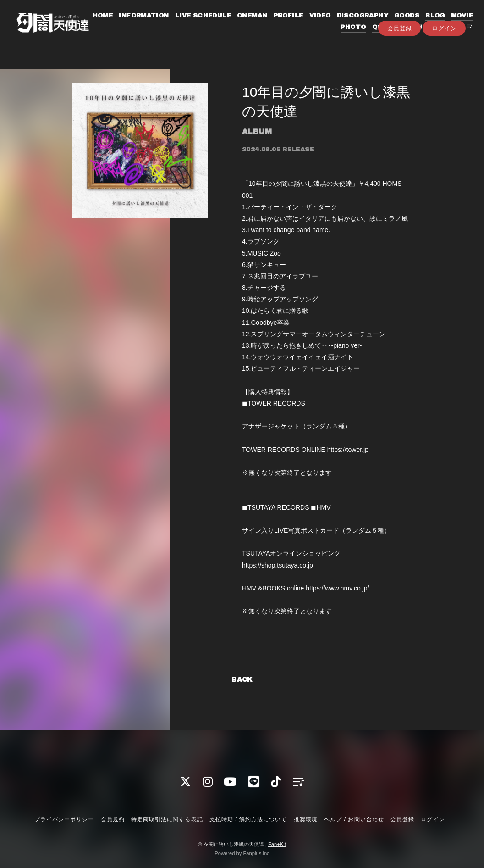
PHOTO (346, 38)
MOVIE (316, 38)
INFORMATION (164, 27)
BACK (242, 680)
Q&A (372, 38)
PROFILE (309, 27)
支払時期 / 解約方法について (248, 819)
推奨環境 (306, 819)
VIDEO (340, 27)
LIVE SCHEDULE (223, 27)
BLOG (455, 27)
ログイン (444, 53)
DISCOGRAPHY (383, 27)
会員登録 (400, 53)
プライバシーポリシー (64, 819)
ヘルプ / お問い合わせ (354, 819)
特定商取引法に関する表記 (167, 819)
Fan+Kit (277, 844)
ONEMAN (272, 27)
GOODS (427, 27)
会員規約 (113, 819)
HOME (123, 27)
